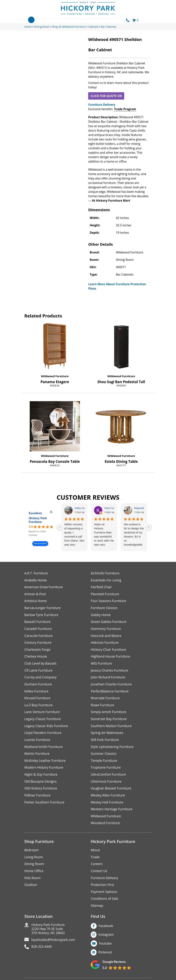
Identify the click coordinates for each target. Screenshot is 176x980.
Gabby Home (101, 615)
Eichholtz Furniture (105, 573)
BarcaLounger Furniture (43, 608)
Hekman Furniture (105, 643)
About (95, 853)
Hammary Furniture (106, 629)
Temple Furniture (104, 762)
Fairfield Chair (101, 587)
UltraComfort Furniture (109, 776)
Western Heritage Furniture (112, 812)
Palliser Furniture (38, 797)
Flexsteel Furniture (105, 594)
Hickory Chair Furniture (109, 650)
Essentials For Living (106, 580)
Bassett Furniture (38, 622)
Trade (95, 860)
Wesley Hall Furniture (107, 804)
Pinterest (105, 955)
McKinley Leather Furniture (45, 762)
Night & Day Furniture (41, 776)
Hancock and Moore (106, 636)
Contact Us (99, 874)
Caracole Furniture (39, 636)
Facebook (106, 929)
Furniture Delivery (102, 105)
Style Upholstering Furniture (113, 748)
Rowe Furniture (103, 706)
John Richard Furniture (108, 678)
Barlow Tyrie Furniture (42, 615)
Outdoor (31, 888)
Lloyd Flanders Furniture (43, 734)
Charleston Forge (38, 650)
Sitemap (97, 909)
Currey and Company (41, 678)
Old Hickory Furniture (41, 790)
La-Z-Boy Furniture (39, 706)
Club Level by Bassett (41, 664)
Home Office (34, 874)
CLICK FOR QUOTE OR (106, 96)
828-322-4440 (42, 951)
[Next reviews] (149, 527)
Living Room (34, 860)
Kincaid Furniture (38, 699)
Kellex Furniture (37, 692)
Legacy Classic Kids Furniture (47, 727)
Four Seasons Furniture (109, 601)
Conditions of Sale (105, 902)
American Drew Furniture (44, 587)
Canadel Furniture (38, 629)
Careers (97, 867)
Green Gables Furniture (109, 622)
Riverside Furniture (105, 699)
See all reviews (40, 543)
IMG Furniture (102, 664)
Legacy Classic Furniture (43, 720)
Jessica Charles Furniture (110, 671)
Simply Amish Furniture (109, 713)
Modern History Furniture (44, 769)
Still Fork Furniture (105, 741)
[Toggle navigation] (31, 20)
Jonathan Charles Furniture (112, 685)
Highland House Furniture (111, 657)
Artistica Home (36, 601)
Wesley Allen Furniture (108, 797)
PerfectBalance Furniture (110, 692)
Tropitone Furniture (106, 769)
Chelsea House (36, 657)
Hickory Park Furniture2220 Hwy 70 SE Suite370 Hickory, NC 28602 (49, 932)
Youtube (105, 947)
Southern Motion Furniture (112, 727)
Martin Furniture (37, 755)
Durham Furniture (38, 685)
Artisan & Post (35, 594)
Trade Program (125, 109)
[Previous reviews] (60, 527)
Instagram (106, 938)
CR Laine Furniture (39, 671)
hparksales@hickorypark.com (54, 944)
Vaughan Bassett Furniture (111, 790)
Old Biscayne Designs (41, 783)
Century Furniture (38, 643)
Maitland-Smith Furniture (44, 748)
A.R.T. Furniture (36, 573)
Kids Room (33, 881)
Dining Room (34, 867)
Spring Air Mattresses (107, 734)
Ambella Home (36, 580)
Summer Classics (104, 755)
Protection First (103, 888)
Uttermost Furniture (106, 783)
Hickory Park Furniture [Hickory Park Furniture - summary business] (38, 520)
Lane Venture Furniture (42, 713)
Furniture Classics (104, 608)
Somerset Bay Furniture (109, 720)
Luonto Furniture (37, 741)
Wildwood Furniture (55, 376)
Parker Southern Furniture (45, 804)
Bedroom (32, 853)
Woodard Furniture (106, 826)
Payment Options (104, 895)
